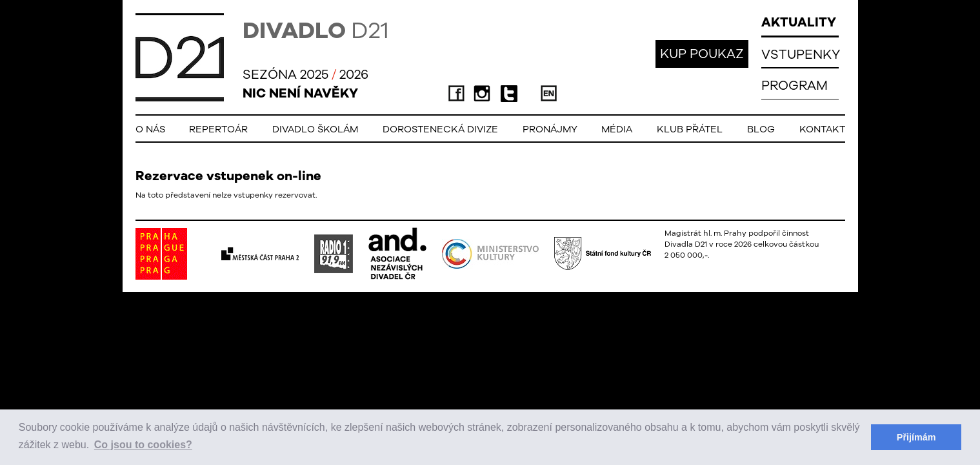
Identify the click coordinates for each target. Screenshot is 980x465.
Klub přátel (690, 129)
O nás (150, 129)
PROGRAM (795, 85)
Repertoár (218, 129)
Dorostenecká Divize (440, 129)
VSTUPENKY (801, 54)
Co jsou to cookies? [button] (143, 445)
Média (617, 129)
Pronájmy (550, 129)
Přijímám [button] (916, 437)
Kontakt (822, 129)
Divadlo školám (315, 129)
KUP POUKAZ (702, 53)
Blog (761, 129)
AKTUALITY (799, 22)
